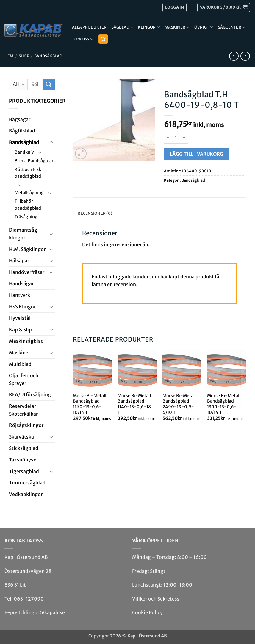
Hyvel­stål (20, 318)
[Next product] (234, 56)
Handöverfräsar (27, 272)
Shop (24, 56)
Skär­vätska (21, 437)
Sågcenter (232, 27)
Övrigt (204, 27)
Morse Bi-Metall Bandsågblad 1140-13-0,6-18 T (134, 404)
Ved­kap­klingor (26, 494)
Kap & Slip (20, 330)
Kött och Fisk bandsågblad (28, 173)
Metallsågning (29, 193)
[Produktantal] (176, 138)
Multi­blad (20, 364)
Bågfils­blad (22, 131)
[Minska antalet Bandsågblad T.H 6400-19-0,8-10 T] (168, 138)
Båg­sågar (20, 119)
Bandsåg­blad (48, 56)
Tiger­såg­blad (24, 471)
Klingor (149, 27)
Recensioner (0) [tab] (95, 213)
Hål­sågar (19, 261)
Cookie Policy (147, 612)
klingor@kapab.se (44, 612)
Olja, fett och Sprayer (24, 379)
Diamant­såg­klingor (25, 234)
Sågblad (122, 27)
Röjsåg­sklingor (26, 425)
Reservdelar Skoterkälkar (23, 410)
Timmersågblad (27, 483)
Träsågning (26, 217)
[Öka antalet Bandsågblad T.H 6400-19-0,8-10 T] (184, 138)
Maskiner (177, 27)
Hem (9, 56)
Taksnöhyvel (23, 460)
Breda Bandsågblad (35, 161)
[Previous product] (245, 56)
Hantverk (19, 295)
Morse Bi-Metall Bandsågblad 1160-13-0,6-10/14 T (90, 404)
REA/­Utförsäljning (30, 394)
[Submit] (49, 84)
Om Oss (84, 39)
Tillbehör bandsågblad (28, 205)
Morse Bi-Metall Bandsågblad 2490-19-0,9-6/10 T (179, 404)
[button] (224, 7)
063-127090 (29, 599)
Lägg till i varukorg (197, 154)
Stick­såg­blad (24, 448)
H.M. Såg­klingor (27, 249)
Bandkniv (24, 152)
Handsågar (21, 283)
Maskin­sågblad (26, 341)
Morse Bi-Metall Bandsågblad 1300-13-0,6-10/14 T (224, 404)
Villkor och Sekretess (156, 599)
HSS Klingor (22, 307)
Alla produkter (89, 27)
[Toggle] (51, 142)
